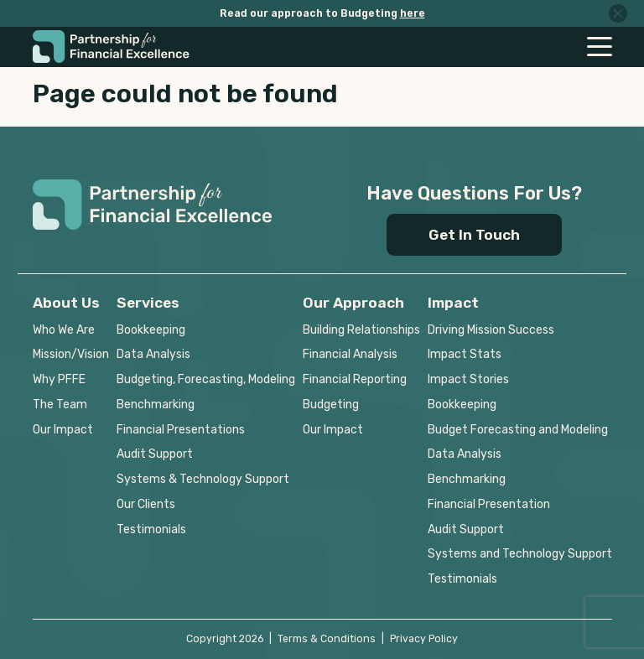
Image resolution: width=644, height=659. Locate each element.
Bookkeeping (151, 330)
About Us (66, 303)
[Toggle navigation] (600, 47)
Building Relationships (361, 330)
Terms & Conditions (327, 639)
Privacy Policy (424, 639)
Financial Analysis (350, 354)
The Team (60, 405)
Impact (453, 303)
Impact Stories (468, 379)
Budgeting (331, 405)
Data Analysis (153, 354)
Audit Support (155, 454)
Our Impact (63, 430)
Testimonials (151, 529)
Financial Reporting (355, 379)
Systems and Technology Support (520, 554)
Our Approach (353, 303)
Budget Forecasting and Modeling (518, 430)
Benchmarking (156, 405)
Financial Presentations (181, 430)
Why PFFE (59, 379)
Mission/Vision (71, 354)
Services (148, 303)
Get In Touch (474, 235)
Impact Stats (465, 354)
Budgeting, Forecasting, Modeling (206, 379)
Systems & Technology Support (203, 479)
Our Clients (146, 504)
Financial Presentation (489, 504)
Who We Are (64, 330)
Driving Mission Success (491, 330)
